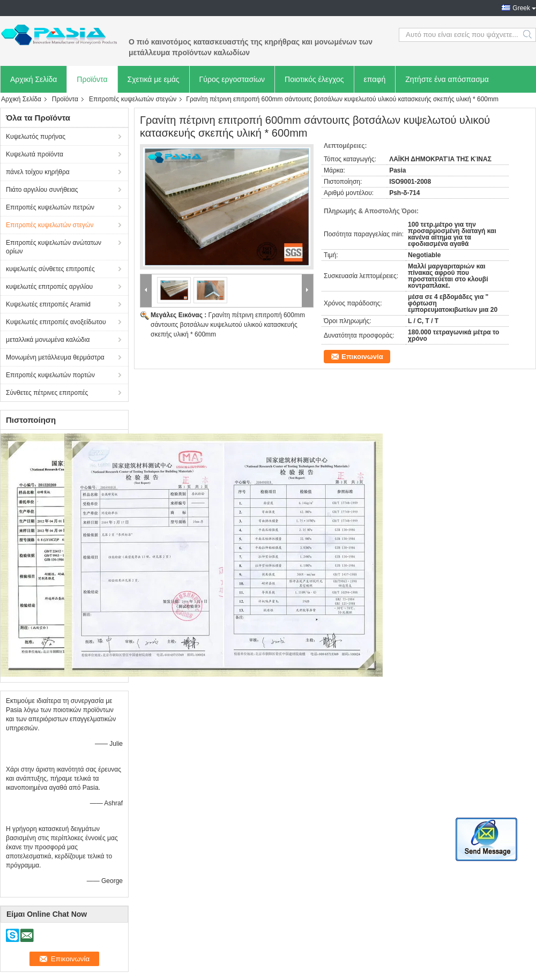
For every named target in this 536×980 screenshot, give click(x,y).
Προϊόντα (92, 79)
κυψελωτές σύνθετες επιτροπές (50, 269)
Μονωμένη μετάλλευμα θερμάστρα (55, 357)
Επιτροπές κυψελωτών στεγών (133, 99)
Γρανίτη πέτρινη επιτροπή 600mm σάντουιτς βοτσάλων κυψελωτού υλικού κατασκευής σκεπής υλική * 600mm (228, 325)
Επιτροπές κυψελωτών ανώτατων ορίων (54, 247)
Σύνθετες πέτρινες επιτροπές (47, 393)
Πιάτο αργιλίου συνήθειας (42, 190)
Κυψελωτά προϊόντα (35, 154)
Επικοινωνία (362, 357)
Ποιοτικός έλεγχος (314, 79)
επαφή (375, 79)
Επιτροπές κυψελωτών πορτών (50, 375)
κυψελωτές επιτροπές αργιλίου (49, 287)
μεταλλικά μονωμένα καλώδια (48, 340)
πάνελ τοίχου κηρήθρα (38, 172)
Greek (521, 8)
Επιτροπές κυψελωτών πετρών (50, 207)
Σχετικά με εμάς (154, 79)
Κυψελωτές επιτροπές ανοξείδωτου (56, 322)
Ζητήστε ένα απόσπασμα (447, 79)
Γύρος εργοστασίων (232, 79)
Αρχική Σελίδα (33, 79)
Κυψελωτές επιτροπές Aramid (48, 304)
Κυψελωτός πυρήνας (36, 137)
